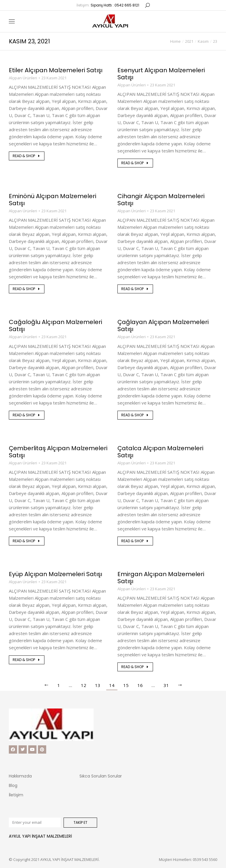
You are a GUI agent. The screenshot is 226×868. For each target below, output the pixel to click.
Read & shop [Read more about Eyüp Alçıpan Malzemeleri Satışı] (27, 660)
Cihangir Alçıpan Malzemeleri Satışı (161, 200)
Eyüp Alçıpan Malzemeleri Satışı (55, 574)
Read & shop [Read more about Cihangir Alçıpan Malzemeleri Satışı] (135, 289)
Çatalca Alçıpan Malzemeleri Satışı (160, 452)
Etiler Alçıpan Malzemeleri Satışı (56, 70)
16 (140, 685)
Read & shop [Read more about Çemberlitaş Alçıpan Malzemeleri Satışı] (27, 541)
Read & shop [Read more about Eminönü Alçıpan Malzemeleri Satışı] (27, 289)
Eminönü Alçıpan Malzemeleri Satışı (53, 200)
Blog (13, 785)
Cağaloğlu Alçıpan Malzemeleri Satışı (55, 325)
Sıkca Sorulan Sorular (101, 776)
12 (84, 685)
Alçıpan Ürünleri (23, 78)
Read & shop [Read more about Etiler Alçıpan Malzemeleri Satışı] (27, 156)
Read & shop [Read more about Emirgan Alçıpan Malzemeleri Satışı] (135, 667)
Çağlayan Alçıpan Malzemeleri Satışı (163, 325)
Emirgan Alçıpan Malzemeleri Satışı (161, 578)
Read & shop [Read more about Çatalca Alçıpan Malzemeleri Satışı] (135, 541)
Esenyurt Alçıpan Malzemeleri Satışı (161, 74)
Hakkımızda (20, 776)
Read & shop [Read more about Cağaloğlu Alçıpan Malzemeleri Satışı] (27, 415)
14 (112, 685)
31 (166, 685)
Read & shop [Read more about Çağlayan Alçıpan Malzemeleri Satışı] (135, 415)
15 (126, 685)
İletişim (16, 795)
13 (98, 685)
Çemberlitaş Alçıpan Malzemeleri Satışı (58, 452)
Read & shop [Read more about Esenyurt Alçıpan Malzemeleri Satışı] (135, 163)
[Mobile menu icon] (12, 21)
